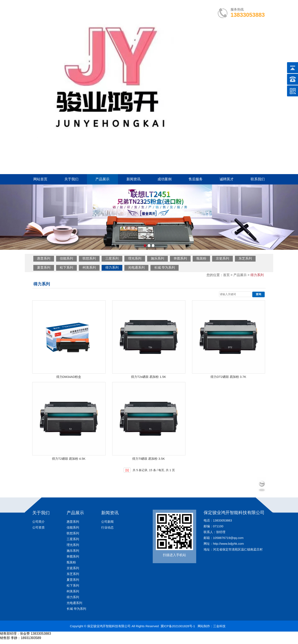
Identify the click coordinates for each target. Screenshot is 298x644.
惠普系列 (44, 258)
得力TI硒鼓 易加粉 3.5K (149, 459)
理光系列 (135, 258)
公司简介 (38, 522)
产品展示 (102, 179)
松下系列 (66, 267)
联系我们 (258, 179)
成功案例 (165, 179)
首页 (226, 275)
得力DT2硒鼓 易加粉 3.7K (228, 377)
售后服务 (196, 179)
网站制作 (204, 626)
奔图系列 (180, 258)
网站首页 (40, 179)
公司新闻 (107, 522)
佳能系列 (66, 258)
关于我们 (71, 179)
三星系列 (112, 258)
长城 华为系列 (165, 267)
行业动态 (107, 527)
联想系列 (89, 258)
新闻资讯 (133, 179)
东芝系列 (245, 258)
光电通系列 (136, 267)
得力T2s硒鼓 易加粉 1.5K (148, 377)
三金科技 (219, 626)
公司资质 (38, 527)
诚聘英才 (227, 179)
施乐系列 (157, 258)
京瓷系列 (222, 258)
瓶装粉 (201, 258)
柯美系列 (89, 267)
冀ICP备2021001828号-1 (178, 626)
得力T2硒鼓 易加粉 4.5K (69, 459)
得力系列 (112, 267)
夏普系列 (44, 267)
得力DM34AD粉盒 (69, 377)
